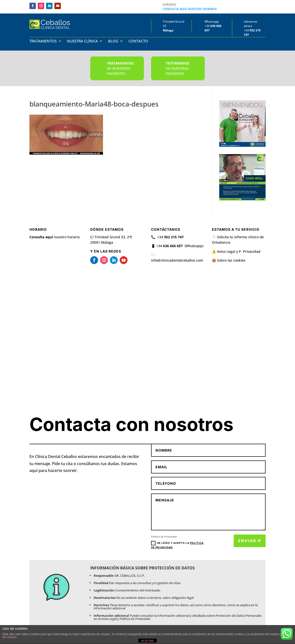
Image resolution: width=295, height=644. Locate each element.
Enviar (247, 541)
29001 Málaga (102, 242)
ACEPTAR (147, 641)
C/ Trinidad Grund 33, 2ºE (111, 237)
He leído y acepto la (177, 545)
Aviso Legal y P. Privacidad (239, 251)
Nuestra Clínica (82, 41)
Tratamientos (43, 41)
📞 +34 (167, 237)
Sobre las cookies (231, 260)
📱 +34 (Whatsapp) (177, 246)
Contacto (138, 41)
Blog (113, 41)
